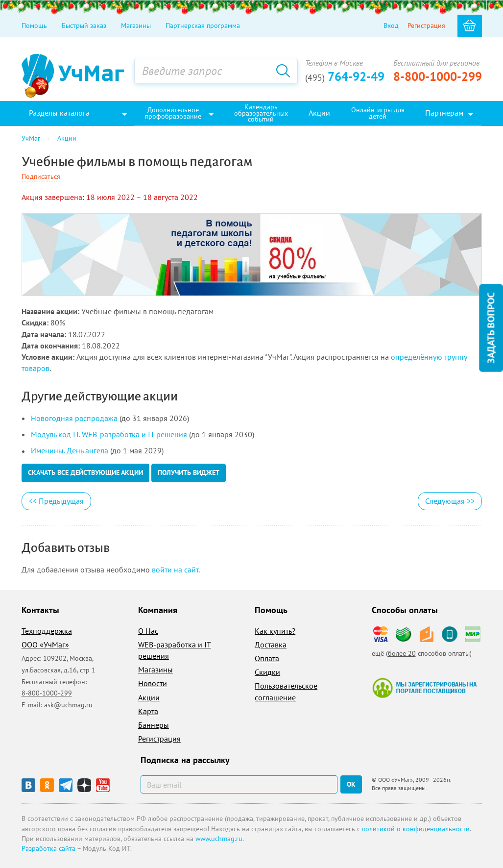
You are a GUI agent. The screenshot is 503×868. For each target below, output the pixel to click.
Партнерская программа (203, 25)
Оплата (267, 658)
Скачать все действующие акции (85, 472)
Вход (391, 25)
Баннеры (154, 725)
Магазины (136, 25)
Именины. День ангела (70, 450)
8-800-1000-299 (438, 76)
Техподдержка (47, 631)
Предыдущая (56, 501)
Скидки (267, 672)
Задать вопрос (491, 328)
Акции (149, 697)
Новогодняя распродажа (74, 418)
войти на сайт (175, 570)
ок (351, 784)
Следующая (450, 501)
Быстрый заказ (84, 25)
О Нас (148, 631)
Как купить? (275, 631)
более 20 (402, 653)
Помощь (34, 25)
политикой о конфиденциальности (416, 829)
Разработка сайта (48, 848)
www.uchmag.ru (219, 839)
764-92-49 (345, 76)
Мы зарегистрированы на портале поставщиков (424, 688)
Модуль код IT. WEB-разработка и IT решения (109, 434)
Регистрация (426, 25)
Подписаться (41, 176)
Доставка (271, 645)
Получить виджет (189, 472)
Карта (148, 711)
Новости (153, 683)
